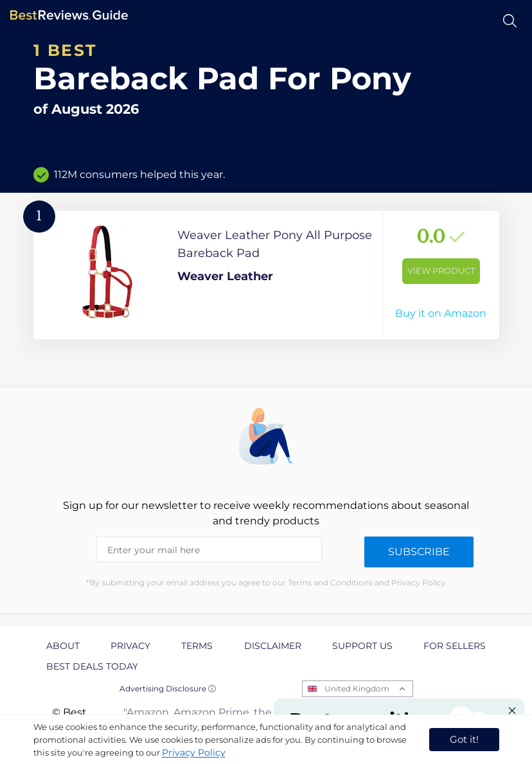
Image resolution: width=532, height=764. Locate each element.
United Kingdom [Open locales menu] (357, 688)
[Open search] (510, 21)
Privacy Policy (194, 752)
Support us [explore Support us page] (362, 646)
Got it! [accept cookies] (464, 739)
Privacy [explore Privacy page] (130, 646)
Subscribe (419, 552)
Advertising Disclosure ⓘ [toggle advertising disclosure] (168, 688)
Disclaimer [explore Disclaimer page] (273, 646)
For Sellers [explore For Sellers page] (455, 646)
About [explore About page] (63, 646)
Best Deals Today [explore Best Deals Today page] (92, 666)
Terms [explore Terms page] (197, 646)
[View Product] (266, 275)
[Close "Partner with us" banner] (512, 711)
